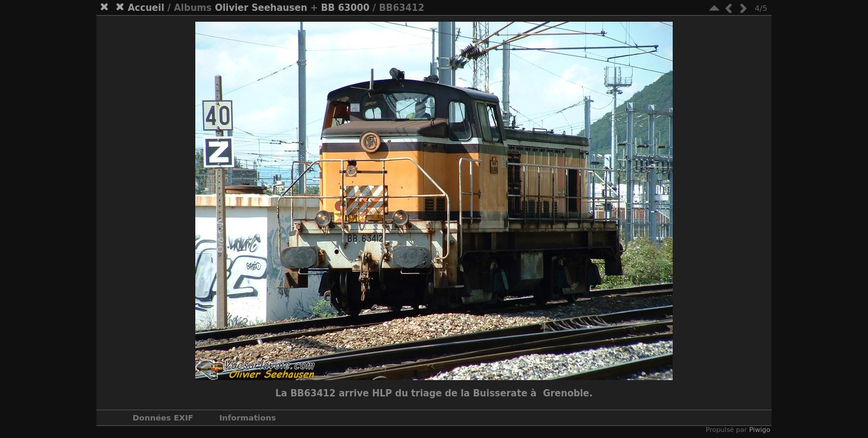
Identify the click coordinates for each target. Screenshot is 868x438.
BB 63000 (345, 8)
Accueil (146, 8)
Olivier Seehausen (261, 8)
